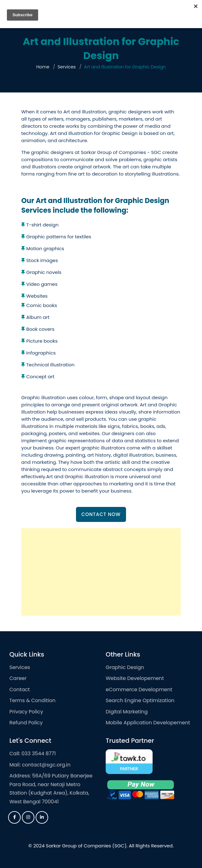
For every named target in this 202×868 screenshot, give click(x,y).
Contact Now (101, 514)
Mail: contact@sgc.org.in (40, 765)
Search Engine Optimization (140, 700)
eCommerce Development (139, 689)
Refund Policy (26, 723)
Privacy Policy (26, 712)
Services (67, 67)
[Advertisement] (101, 572)
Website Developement (135, 678)
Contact (20, 689)
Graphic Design (125, 667)
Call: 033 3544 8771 (33, 754)
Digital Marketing (127, 712)
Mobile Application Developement (148, 723)
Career (18, 678)
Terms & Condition (33, 700)
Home (43, 67)
